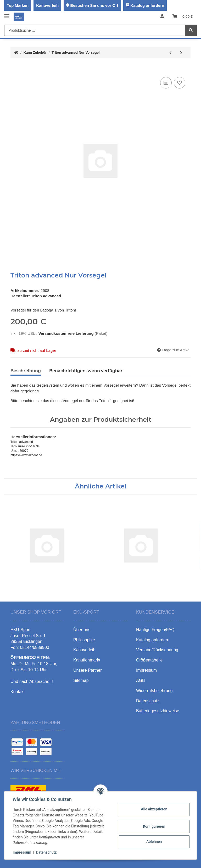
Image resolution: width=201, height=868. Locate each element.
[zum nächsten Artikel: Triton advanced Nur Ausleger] (181, 53)
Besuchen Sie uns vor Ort (94, 5)
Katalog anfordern (147, 5)
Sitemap (81, 680)
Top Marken (18, 5)
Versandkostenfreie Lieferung (67, 333)
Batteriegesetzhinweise (158, 711)
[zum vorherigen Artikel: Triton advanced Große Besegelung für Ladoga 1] (171, 53)
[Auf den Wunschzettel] (180, 83)
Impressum (22, 852)
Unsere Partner (88, 670)
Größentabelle (149, 660)
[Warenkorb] (183, 17)
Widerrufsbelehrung (154, 691)
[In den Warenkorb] (15, 68)
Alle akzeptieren (154, 809)
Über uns (82, 630)
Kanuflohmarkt (87, 660)
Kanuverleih (47, 5)
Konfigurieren (154, 826)
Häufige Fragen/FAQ (155, 630)
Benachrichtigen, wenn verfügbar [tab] (86, 371)
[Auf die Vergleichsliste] (166, 83)
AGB (141, 680)
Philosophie (84, 640)
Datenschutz (46, 852)
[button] (162, 17)
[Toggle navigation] (7, 14)
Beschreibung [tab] (26, 371)
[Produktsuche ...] (95, 30)
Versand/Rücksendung (157, 650)
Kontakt (18, 692)
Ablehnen (154, 842)
